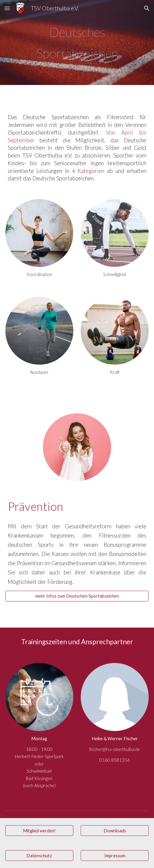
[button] (7, 8)
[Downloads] (115, 831)
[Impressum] (115, 856)
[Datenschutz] (39, 856)
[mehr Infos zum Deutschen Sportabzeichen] (77, 596)
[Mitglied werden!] (39, 831)
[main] (77, 42)
